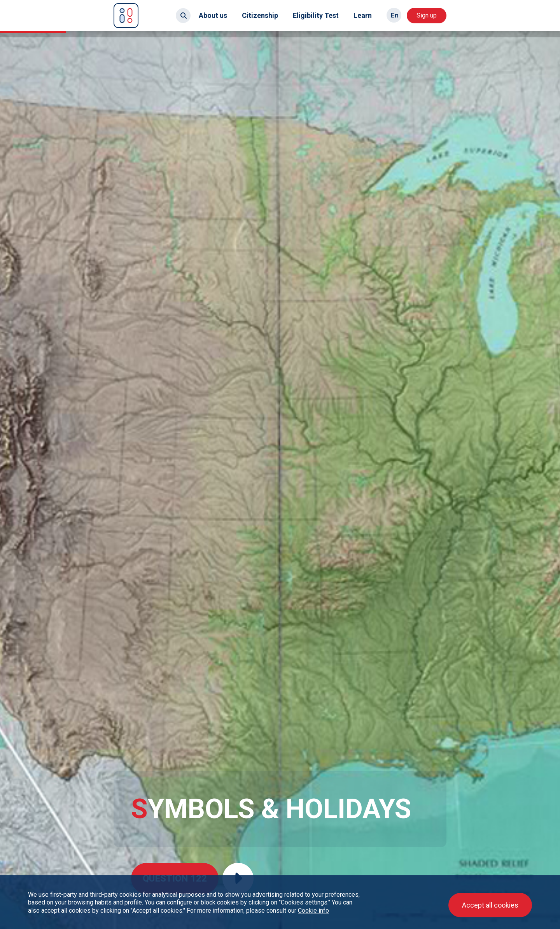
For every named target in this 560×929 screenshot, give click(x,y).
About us (213, 15)
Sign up (427, 15)
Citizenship (260, 15)
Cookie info (313, 911)
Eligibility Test (316, 15)
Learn (363, 15)
